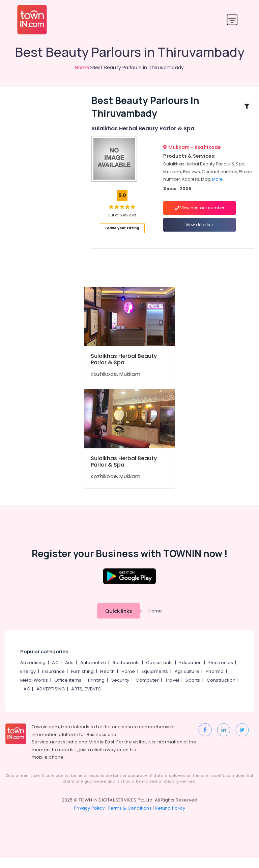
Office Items (68, 690)
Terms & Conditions (130, 818)
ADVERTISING (51, 699)
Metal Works (34, 690)
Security (120, 690)
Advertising (33, 673)
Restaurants (126, 673)
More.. (218, 184)
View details (199, 230)
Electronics (221, 673)
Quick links (119, 621)
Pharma (215, 681)
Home (82, 68)
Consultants (159, 673)
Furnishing (82, 681)
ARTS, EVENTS (86, 699)
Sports (193, 690)
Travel (172, 690)
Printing (96, 690)
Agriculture (187, 681)
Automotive (93, 673)
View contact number (200, 213)
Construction (221, 690)
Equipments (155, 681)
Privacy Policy (89, 818)
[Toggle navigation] (232, 20)
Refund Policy (170, 818)
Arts (69, 673)
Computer (147, 690)
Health (107, 681)
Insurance (53, 681)
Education (191, 673)
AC (55, 673)
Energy (28, 681)
